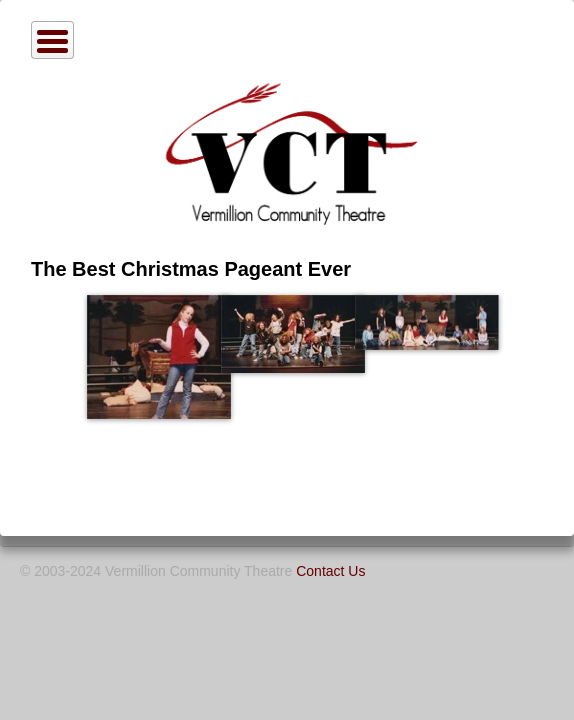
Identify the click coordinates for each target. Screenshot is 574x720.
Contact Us (330, 571)
